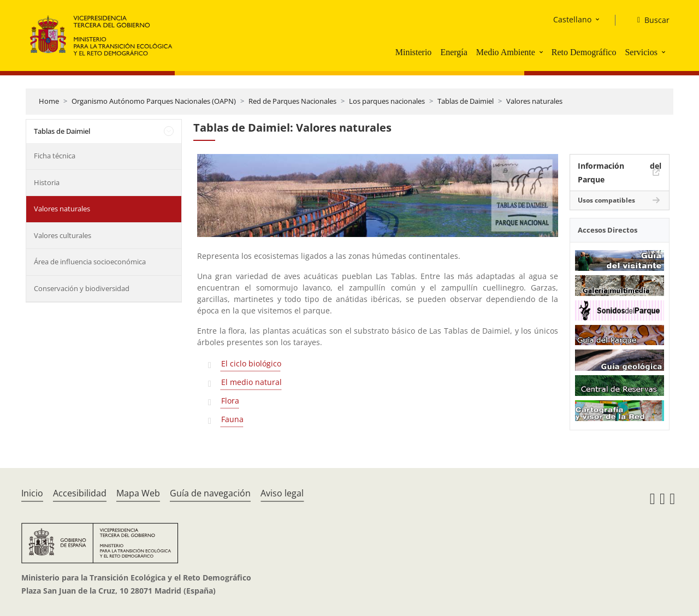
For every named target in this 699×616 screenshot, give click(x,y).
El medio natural (251, 382)
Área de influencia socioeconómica (90, 262)
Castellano (572, 19)
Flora (230, 401)
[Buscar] (649, 20)
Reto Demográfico (584, 52)
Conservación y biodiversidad (82, 288)
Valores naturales (534, 101)
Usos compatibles (606, 200)
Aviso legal (282, 493)
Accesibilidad (80, 493)
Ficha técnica (55, 156)
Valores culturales (63, 235)
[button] (542, 52)
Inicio (32, 493)
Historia (47, 182)
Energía (454, 52)
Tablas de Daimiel (466, 101)
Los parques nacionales (387, 101)
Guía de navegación (210, 493)
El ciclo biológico (251, 363)
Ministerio (414, 52)
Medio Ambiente (506, 52)
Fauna (232, 419)
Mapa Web (138, 493)
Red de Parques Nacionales (292, 101)
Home (49, 101)
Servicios (641, 52)
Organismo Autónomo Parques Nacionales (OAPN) (154, 101)
